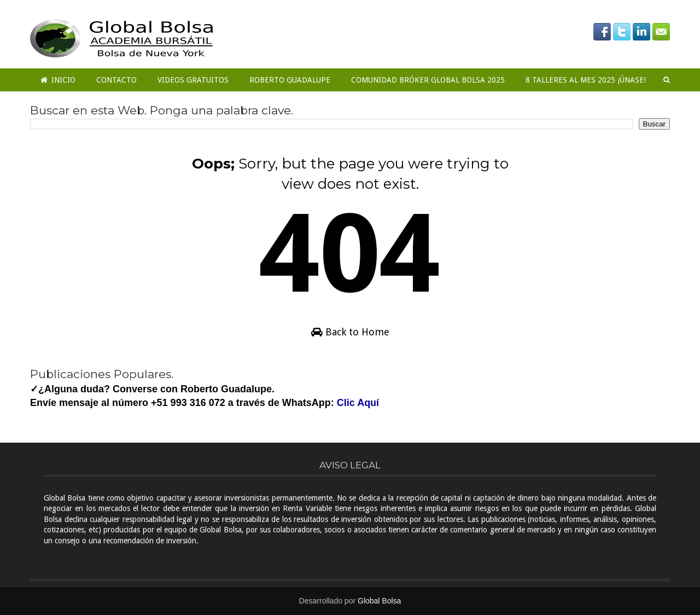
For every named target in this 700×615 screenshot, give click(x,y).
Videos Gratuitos (193, 80)
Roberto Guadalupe (290, 80)
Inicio (58, 80)
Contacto (116, 80)
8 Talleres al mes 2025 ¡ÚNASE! (586, 80)
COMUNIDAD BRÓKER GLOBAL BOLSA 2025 (428, 80)
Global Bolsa (379, 601)
